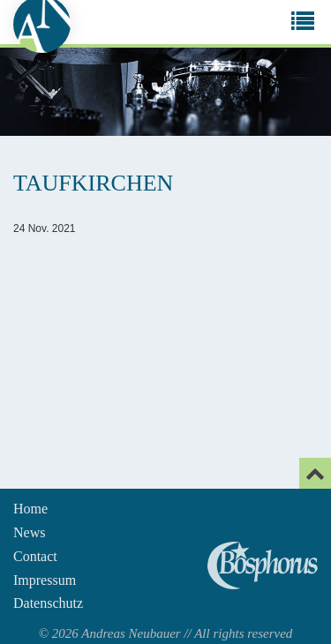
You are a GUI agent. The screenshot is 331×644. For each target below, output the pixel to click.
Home (30, 509)
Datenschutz (48, 603)
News (29, 532)
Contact (35, 556)
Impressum (45, 580)
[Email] (315, 473)
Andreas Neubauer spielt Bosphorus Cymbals (263, 565)
